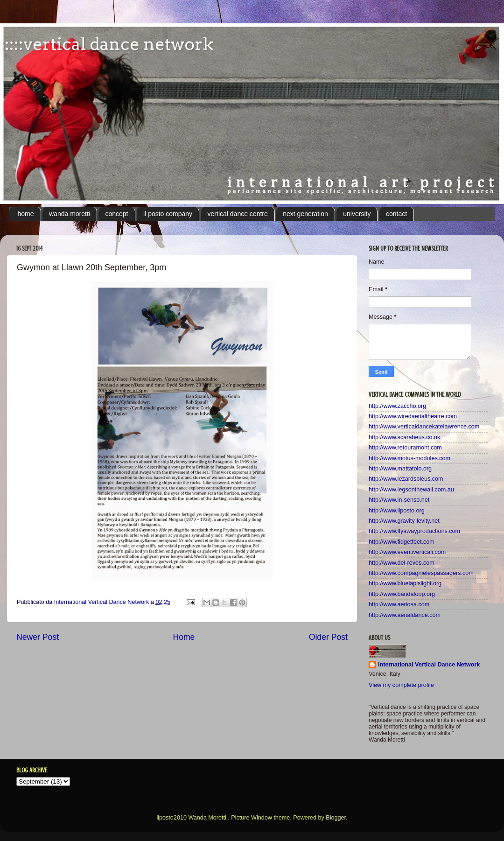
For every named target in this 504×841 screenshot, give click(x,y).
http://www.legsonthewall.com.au (411, 490)
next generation (305, 214)
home (26, 214)
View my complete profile (401, 685)
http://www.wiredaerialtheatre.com (413, 416)
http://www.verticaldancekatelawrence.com (424, 427)
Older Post (328, 637)
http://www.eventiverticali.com (407, 552)
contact (396, 214)
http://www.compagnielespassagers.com (421, 573)
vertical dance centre (238, 214)
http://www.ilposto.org (397, 511)
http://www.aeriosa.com (399, 604)
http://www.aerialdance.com (405, 615)
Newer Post (38, 637)
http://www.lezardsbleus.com (406, 479)
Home (184, 637)
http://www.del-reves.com (402, 563)
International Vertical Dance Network (429, 665)
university (357, 214)
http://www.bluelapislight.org (405, 583)
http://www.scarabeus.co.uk (404, 437)
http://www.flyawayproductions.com (414, 531)
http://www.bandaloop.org (402, 594)
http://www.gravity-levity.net (404, 521)
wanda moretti (70, 214)
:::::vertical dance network (107, 44)
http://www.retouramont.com (405, 448)
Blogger (336, 818)
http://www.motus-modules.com (409, 458)
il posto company (168, 214)
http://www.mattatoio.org (400, 469)
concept (116, 214)
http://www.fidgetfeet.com (402, 542)
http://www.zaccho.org (397, 406)
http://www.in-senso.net (399, 500)
